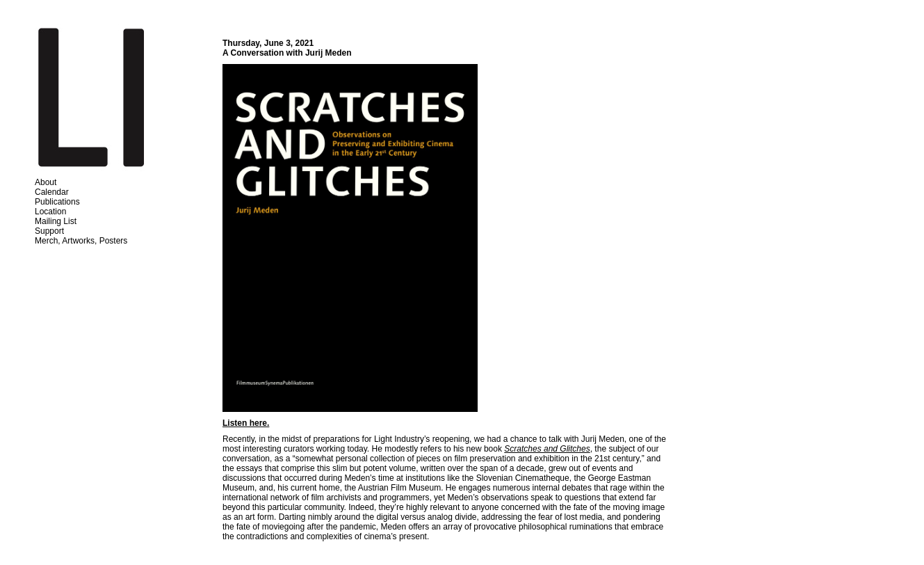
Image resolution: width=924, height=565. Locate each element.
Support (49, 231)
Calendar (52, 192)
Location (50, 212)
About (46, 182)
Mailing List (56, 221)
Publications (57, 202)
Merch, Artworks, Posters (81, 241)
